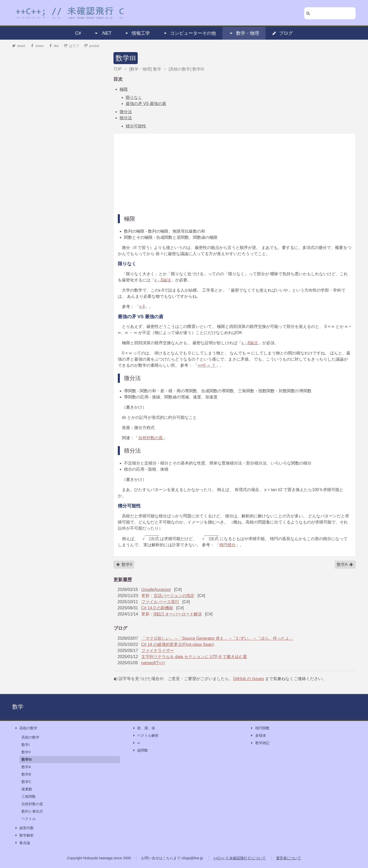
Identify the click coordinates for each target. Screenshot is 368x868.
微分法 (126, 112)
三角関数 (29, 796)
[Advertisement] (235, 173)
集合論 (22, 843)
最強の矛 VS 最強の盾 (146, 104)
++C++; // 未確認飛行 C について (239, 858)
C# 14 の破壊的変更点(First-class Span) (178, 644)
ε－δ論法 (163, 280)
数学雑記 (260, 743)
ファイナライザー (158, 651)
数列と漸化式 (32, 811)
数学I (26, 745)
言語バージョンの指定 (174, 596)
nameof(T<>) (153, 663)
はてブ (72, 46)
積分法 (126, 118)
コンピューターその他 (189, 33)
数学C (26, 782)
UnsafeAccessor (156, 590)
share (37, 46)
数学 (18, 707)
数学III (126, 58)
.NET (103, 33)
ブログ (282, 33)
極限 (124, 89)
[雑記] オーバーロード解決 (178, 614)
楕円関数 (260, 728)
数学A (345, 565)
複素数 (27, 789)
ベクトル (29, 819)
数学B (26, 774)
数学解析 (24, 835)
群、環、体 (144, 728)
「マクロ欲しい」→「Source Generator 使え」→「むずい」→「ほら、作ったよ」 (217, 638)
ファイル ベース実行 (160, 602)
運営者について (289, 858)
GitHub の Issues (249, 679)
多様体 (258, 736)
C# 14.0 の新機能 (157, 608)
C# (78, 33)
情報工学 (137, 33)
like (54, 46)
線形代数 (24, 828)
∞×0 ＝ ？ (207, 365)
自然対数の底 (151, 438)
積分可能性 (136, 126)
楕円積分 (227, 545)
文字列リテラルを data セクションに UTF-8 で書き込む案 (194, 657)
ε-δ (142, 307)
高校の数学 (26, 728)
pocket (92, 46)
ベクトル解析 (145, 736)
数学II (124, 565)
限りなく (134, 97)
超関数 (140, 750)
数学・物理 (244, 33)
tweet (19, 46)
